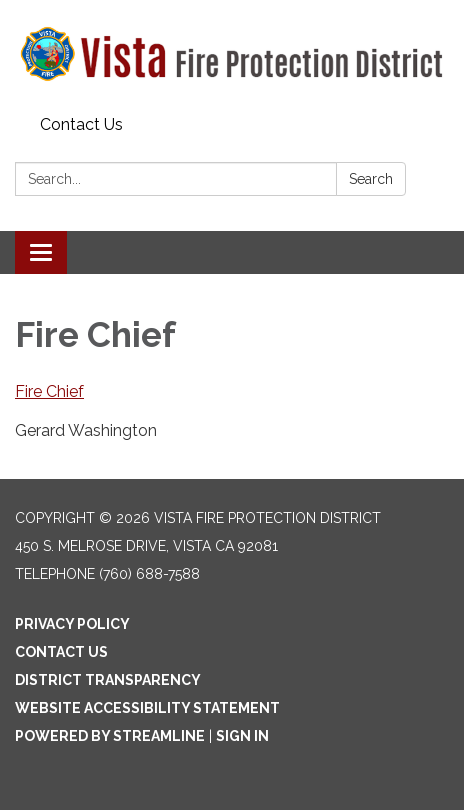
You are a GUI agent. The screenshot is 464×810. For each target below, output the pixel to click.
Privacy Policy (72, 624)
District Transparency (108, 680)
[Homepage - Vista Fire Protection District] (232, 54)
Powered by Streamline (110, 736)
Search (371, 179)
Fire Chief (49, 391)
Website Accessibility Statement (147, 708)
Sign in (242, 736)
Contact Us (81, 124)
